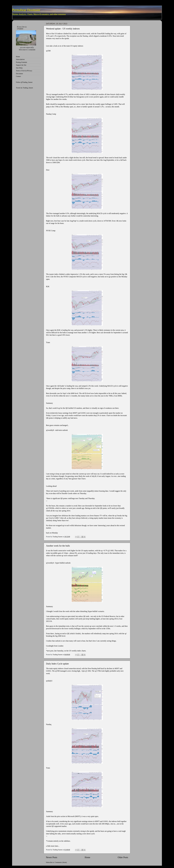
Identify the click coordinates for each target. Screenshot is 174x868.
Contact (18, 76)
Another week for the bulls (58, 546)
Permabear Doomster (26, 10)
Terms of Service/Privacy (24, 71)
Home (87, 857)
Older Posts (123, 857)
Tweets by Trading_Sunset (24, 88)
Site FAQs (19, 68)
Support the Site (21, 65)
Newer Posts (52, 857)
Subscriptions (20, 59)
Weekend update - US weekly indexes (63, 29)
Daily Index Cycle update (57, 664)
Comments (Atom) (61, 862)
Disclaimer (19, 74)
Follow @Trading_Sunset (24, 82)
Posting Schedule (22, 62)
